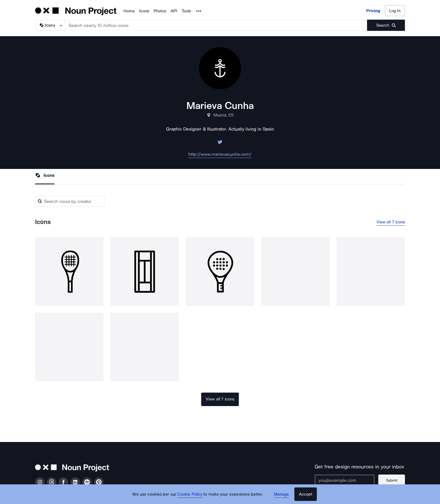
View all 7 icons (391, 222)
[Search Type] (50, 25)
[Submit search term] (386, 25)
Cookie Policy (190, 494)
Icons (144, 11)
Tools (186, 11)
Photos (160, 11)
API (174, 11)
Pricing (373, 11)
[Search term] (216, 25)
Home (129, 11)
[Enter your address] (345, 480)
